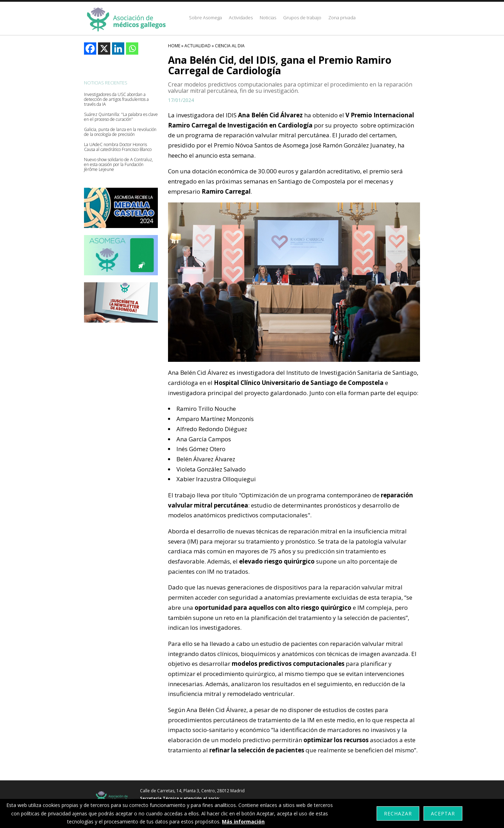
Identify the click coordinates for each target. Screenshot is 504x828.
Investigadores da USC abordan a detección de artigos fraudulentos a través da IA (116, 99)
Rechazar (398, 813)
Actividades (241, 18)
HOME (174, 46)
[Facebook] (90, 49)
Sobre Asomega (205, 18)
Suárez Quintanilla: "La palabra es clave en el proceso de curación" (121, 117)
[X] (104, 49)
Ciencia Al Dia (230, 46)
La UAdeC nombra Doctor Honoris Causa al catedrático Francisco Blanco (118, 147)
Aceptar (443, 813)
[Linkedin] (118, 49)
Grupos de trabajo (302, 18)
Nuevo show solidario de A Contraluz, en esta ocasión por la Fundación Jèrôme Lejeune (118, 165)
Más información (243, 822)
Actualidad (198, 46)
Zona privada (342, 18)
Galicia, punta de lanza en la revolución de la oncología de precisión (120, 132)
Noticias (268, 18)
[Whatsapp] (132, 49)
